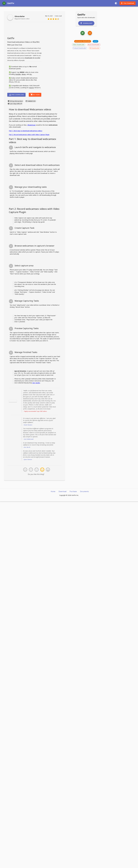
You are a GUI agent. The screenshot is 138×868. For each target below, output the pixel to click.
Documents (84, 858)
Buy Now (35, 123)
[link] (90, 56)
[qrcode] (83, 56)
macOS (32, 116)
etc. (31, 103)
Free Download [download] (128, 3)
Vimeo (24, 103)
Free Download (16, 123)
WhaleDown (32, 153)
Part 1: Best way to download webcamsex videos (26, 159)
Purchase (73, 858)
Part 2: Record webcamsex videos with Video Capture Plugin (29, 163)
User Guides (36, 749)
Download (86, 47)
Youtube (18, 103)
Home (53, 858)
